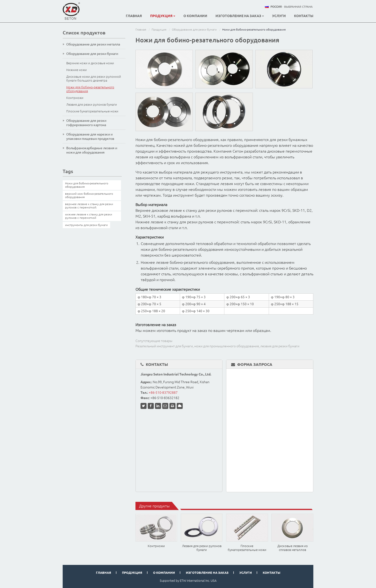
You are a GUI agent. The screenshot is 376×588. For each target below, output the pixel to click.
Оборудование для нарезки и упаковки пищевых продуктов (90, 136)
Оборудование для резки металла (93, 44)
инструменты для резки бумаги (86, 225)
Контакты (304, 16)
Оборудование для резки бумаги (194, 29)
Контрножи (156, 546)
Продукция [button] (163, 16)
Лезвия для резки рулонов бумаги (202, 548)
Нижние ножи (77, 70)
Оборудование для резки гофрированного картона (86, 123)
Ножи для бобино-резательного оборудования (90, 89)
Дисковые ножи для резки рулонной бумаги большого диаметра (94, 78)
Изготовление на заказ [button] (240, 16)
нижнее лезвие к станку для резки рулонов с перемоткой (89, 216)
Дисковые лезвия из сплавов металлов (292, 548)
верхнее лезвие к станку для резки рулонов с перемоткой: (89, 206)
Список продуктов (84, 33)
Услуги (279, 16)
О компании (195, 16)
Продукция (159, 29)
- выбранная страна (292, 7)
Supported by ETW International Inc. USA (188, 581)
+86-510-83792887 (163, 393)
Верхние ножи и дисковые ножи (90, 63)
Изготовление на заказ (207, 573)
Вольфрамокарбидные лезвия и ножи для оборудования (92, 150)
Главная (134, 16)
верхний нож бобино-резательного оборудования (89, 195)
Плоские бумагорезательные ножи (247, 548)
